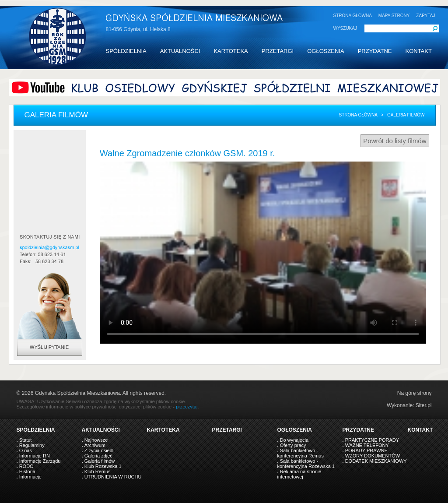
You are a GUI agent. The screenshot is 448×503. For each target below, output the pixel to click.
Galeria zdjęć (98, 456)
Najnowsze (96, 440)
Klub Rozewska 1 (103, 466)
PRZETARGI (278, 51)
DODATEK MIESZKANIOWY (376, 461)
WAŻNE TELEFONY (367, 445)
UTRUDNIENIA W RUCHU (113, 477)
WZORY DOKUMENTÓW (373, 456)
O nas (26, 450)
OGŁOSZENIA (326, 51)
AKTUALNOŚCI (180, 51)
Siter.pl (424, 405)
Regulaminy (32, 445)
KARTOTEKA (231, 51)
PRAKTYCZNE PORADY (372, 440)
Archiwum (95, 445)
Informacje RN (35, 456)
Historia (27, 471)
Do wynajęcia (294, 440)
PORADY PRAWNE (366, 450)
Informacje (30, 477)
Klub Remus (98, 471)
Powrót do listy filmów (395, 141)
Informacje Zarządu (40, 461)
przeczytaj (187, 407)
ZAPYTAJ (425, 16)
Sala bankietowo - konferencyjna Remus (301, 453)
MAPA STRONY (394, 16)
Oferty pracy (293, 445)
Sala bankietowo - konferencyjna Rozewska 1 (306, 464)
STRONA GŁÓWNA (353, 16)
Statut (26, 440)
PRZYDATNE (375, 51)
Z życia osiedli (100, 450)
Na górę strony (415, 393)
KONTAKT (418, 51)
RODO (26, 466)
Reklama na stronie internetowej (299, 474)
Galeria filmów (100, 461)
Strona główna (358, 115)
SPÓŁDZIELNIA (126, 51)
